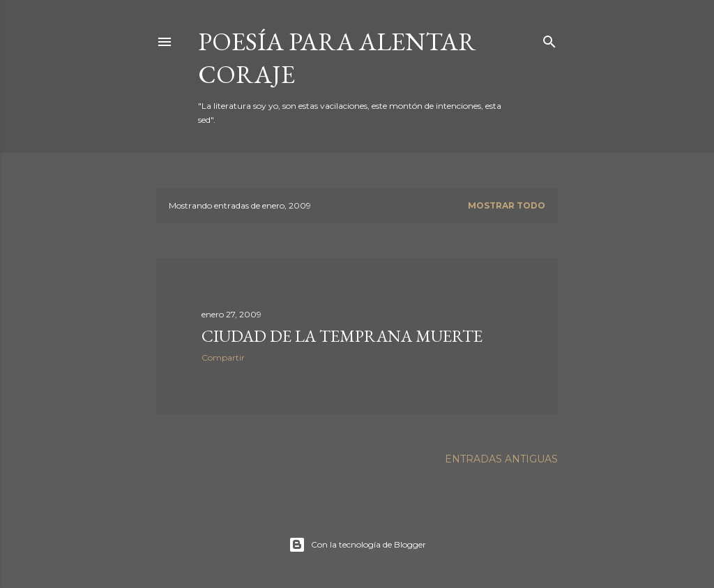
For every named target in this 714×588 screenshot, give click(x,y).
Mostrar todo (507, 205)
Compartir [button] (223, 357)
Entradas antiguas (501, 459)
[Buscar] (549, 39)
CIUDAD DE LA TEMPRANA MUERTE (342, 336)
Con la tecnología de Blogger (357, 545)
